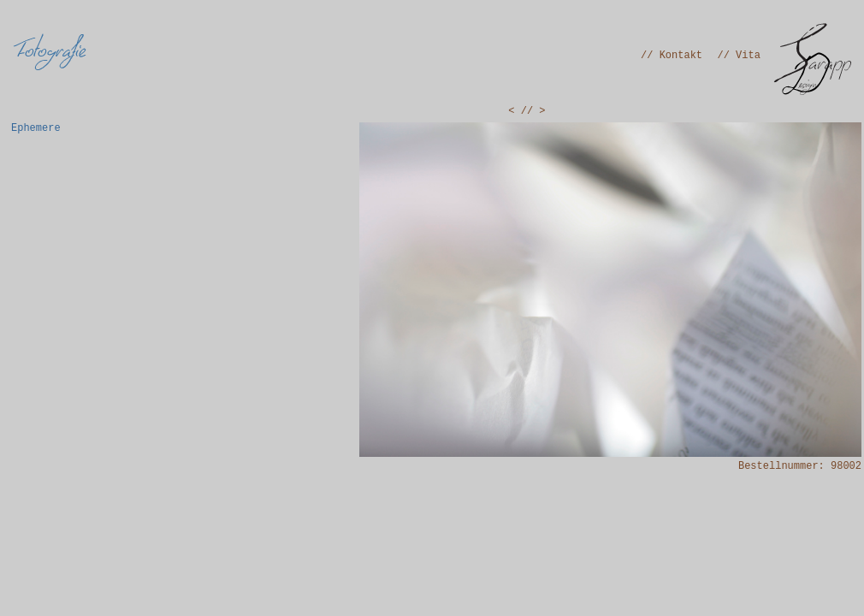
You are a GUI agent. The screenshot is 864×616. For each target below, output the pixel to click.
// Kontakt (672, 56)
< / (518, 111)
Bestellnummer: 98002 (800, 466)
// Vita (739, 56)
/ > (536, 111)
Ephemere (36, 128)
